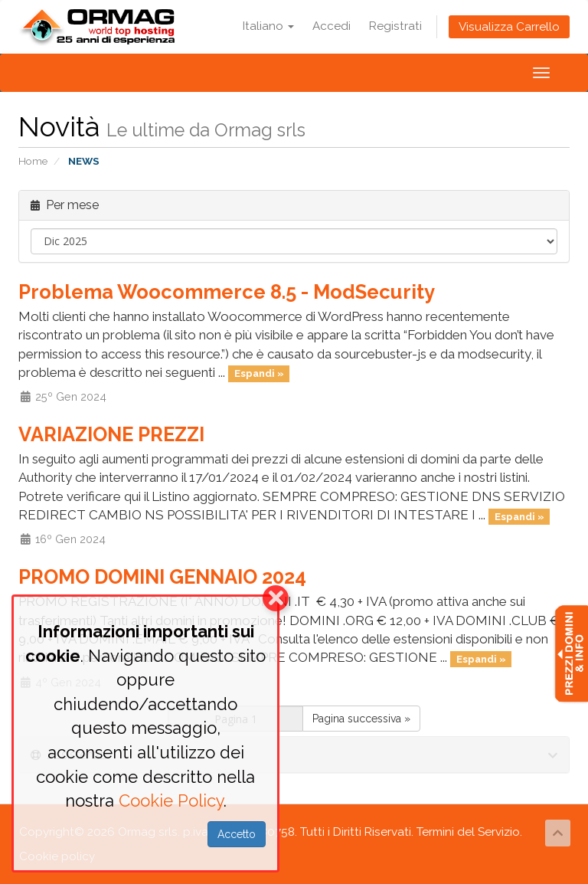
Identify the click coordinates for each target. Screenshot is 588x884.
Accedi (332, 26)
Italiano (268, 26)
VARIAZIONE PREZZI (111, 434)
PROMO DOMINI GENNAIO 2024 (162, 577)
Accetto (237, 834)
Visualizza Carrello (509, 27)
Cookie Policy (171, 801)
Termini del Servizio (468, 832)
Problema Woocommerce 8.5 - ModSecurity (227, 292)
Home (33, 161)
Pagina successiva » (361, 719)
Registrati (395, 26)
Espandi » (259, 373)
